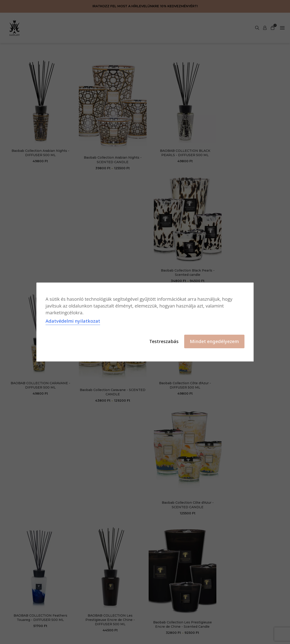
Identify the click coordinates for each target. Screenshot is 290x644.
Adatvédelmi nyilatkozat (73, 321)
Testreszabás (164, 341)
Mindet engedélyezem (214, 341)
